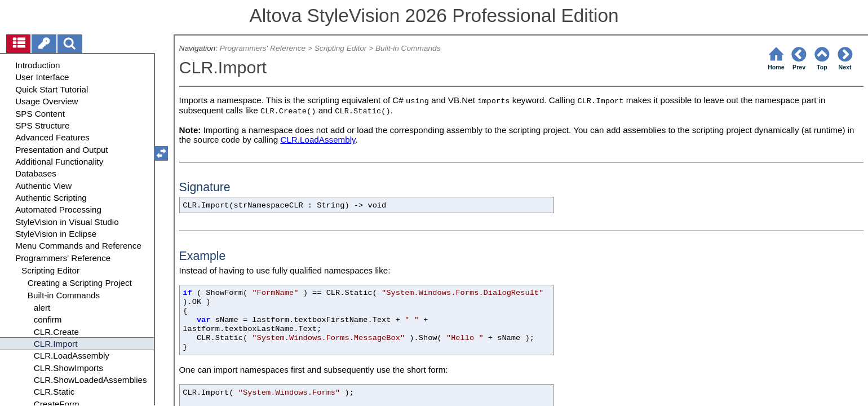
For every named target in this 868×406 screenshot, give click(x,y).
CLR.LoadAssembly (318, 140)
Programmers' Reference (263, 48)
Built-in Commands (408, 48)
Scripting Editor (341, 48)
